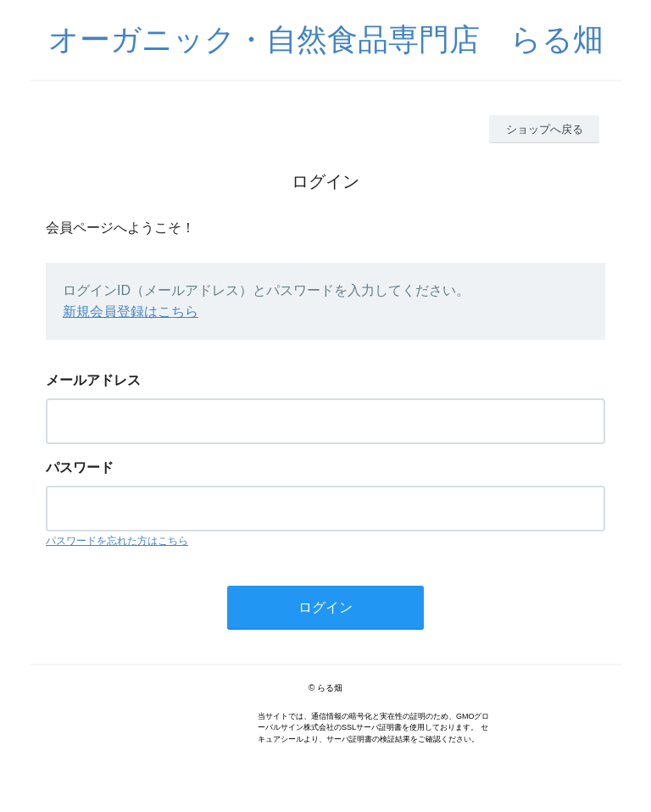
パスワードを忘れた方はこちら (117, 541)
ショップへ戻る (545, 129)
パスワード (80, 467)
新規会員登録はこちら (131, 311)
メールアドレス (93, 380)
